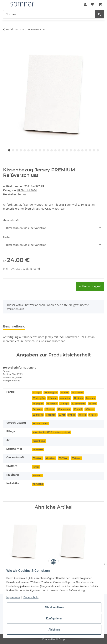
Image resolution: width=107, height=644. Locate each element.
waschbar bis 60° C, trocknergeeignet (51, 432)
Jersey (36, 467)
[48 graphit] (38, 403)
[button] (85, 4)
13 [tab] (55, 150)
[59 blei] (72, 415)
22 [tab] (90, 150)
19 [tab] (79, 150)
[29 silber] (50, 409)
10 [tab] (44, 150)
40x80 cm (51, 458)
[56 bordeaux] (64, 409)
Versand (35, 269)
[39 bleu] (82, 415)
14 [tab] (59, 150)
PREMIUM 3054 (27, 190)
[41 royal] (37, 392)
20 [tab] (82, 150)
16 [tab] (67, 150)
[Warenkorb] (100, 4)
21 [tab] (86, 150)
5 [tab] (25, 150)
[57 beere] (90, 409)
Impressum (13, 597)
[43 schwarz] (77, 392)
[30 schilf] (78, 409)
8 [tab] (36, 150)
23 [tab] (94, 150)
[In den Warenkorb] (6, 40)
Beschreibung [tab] (14, 326)
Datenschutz (31, 597)
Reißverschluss (40, 423)
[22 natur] (52, 398)
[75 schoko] (52, 403)
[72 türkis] (78, 398)
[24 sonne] (91, 398)
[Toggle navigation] (5, 2)
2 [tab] (13, 150)
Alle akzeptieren (54, 607)
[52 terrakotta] (79, 403)
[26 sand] (93, 403)
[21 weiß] (65, 392)
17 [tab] (71, 150)
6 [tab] (28, 150)
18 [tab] (75, 150)
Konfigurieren (54, 618)
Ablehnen (54, 630)
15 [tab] (63, 150)
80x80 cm (76, 458)
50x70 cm (64, 458)
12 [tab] (52, 150)
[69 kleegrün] (39, 398)
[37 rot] (62, 415)
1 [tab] (9, 150)
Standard (38, 475)
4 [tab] (21, 150)
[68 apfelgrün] (51, 392)
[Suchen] (49, 14)
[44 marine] (65, 398)
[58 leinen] (51, 415)
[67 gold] (93, 415)
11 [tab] (48, 150)
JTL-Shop (60, 639)
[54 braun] (37, 409)
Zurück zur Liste (15, 29)
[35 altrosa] (38, 415)
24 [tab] (98, 150)
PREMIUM (38, 450)
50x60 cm (38, 458)
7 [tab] (32, 150)
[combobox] (53, 228)
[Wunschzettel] (92, 4)
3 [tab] (17, 150)
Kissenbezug (39, 441)
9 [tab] (40, 150)
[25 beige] (64, 403)
